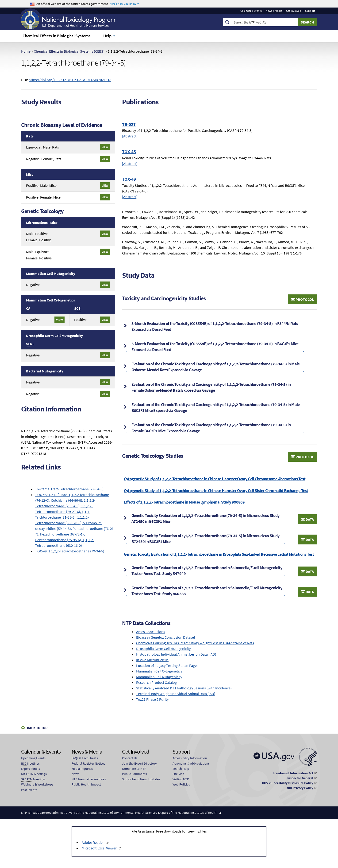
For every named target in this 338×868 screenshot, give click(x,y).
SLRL (30, 344)
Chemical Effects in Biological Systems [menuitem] (57, 36)
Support (310, 11)
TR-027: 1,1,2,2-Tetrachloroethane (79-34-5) (69, 489)
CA (28, 308)
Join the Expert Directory (139, 763)
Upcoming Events (33, 758)
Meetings (30, 764)
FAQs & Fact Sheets (85, 758)
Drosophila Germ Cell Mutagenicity (163, 649)
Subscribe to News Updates (141, 779)
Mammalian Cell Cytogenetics (159, 671)
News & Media (274, 11)
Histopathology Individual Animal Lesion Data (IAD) (176, 654)
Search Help (181, 769)
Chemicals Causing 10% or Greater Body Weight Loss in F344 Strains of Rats (195, 643)
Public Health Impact (86, 784)
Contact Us (130, 758)
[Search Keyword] (265, 22)
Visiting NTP (181, 779)
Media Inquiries (82, 769)
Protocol (302, 299)
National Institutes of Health (198, 813)
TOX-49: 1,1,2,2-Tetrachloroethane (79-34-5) (70, 551)
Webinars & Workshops (37, 784)
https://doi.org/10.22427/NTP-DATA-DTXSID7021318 (70, 80)
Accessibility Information (190, 758)
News (75, 774)
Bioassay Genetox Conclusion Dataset (166, 637)
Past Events (29, 790)
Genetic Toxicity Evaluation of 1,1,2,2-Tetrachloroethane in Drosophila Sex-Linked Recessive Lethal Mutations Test (219, 554)
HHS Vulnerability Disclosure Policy (288, 783)
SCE (77, 308)
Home (26, 51)
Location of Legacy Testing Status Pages (167, 665)
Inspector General (300, 778)
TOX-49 (129, 179)
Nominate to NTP (134, 769)
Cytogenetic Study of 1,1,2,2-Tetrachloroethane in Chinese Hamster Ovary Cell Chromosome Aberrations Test (215, 479)
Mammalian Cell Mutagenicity (159, 677)
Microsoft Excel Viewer (100, 848)
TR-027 (129, 124)
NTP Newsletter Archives (89, 779)
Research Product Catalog (156, 682)
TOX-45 (129, 152)
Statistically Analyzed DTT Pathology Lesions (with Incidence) (184, 688)
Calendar (251, 11)
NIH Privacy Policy (300, 788)
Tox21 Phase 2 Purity (152, 699)
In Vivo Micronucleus (152, 660)
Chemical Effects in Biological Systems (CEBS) (69, 51)
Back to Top (37, 728)
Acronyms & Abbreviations (191, 763)
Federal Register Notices (88, 763)
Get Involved (294, 11)
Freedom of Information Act (293, 773)
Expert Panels (31, 769)
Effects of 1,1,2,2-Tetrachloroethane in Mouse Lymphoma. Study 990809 (184, 502)
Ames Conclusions (151, 632)
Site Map (178, 774)
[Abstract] (130, 136)
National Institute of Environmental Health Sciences (121, 813)
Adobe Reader (93, 842)
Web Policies (181, 784)
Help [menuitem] (107, 36)
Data (307, 519)
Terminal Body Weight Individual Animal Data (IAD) (176, 694)
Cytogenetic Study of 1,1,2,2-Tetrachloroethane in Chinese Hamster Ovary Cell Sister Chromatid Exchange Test (216, 491)
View (105, 147)
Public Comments (134, 774)
